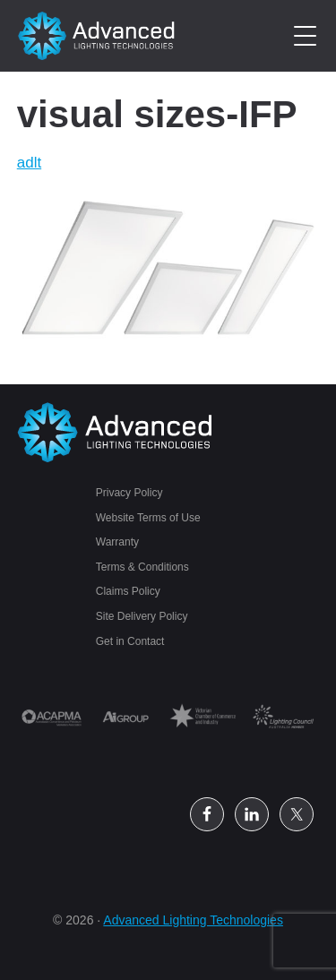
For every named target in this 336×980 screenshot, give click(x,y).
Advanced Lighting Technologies (193, 920)
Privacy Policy (129, 493)
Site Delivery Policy (142, 616)
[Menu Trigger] (305, 36)
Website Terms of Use (148, 518)
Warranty (117, 542)
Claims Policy (128, 591)
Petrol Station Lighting (97, 36)
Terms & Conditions (142, 567)
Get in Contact (130, 641)
